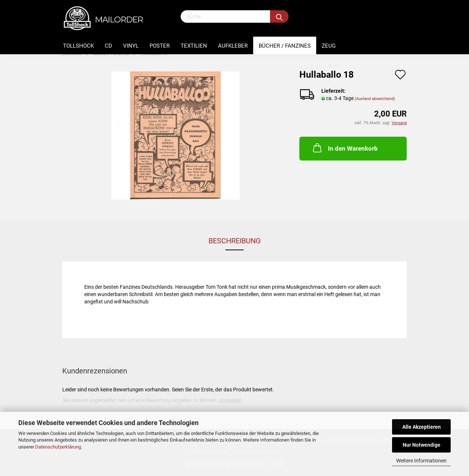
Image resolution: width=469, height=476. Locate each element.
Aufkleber (233, 46)
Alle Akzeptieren (422, 427)
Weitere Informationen (421, 461)
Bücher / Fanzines (285, 46)
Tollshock (78, 46)
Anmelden (230, 400)
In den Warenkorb (345, 148)
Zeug (329, 46)
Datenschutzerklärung (58, 447)
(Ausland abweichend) (375, 99)
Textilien (194, 46)
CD (108, 46)
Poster (160, 46)
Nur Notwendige (422, 445)
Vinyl (131, 46)
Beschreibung (235, 241)
